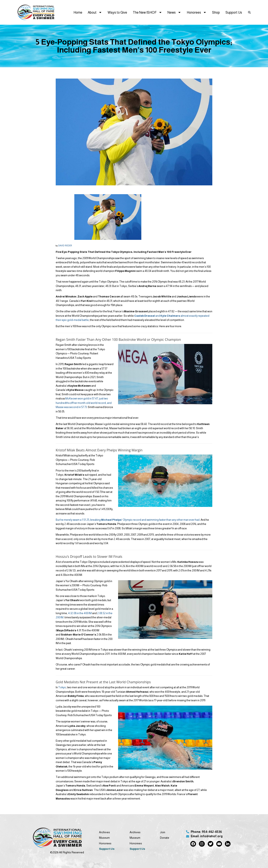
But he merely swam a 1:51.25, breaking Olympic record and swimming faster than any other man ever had (128, 520)
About (95, 12)
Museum (104, 838)
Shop (216, 12)
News (174, 12)
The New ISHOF (147, 12)
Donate (165, 838)
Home (78, 12)
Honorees (197, 12)
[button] (250, 12)
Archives (104, 832)
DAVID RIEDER (65, 245)
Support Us (234, 12)
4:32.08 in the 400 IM (80, 613)
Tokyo (62, 687)
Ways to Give (117, 12)
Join (163, 832)
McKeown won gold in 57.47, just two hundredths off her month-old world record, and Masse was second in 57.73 (84, 403)
